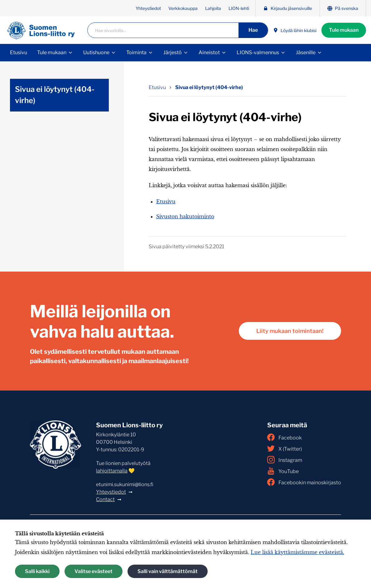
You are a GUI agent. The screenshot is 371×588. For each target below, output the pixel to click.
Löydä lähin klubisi (295, 30)
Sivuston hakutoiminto (185, 216)
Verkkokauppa (183, 8)
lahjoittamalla (112, 471)
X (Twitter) (284, 448)
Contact (105, 499)
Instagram (285, 460)
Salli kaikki (37, 571)
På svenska (343, 8)
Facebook (284, 437)
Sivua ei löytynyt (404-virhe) (55, 95)
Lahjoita (213, 8)
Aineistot (209, 52)
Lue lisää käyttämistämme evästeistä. (297, 552)
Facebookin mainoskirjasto (304, 482)
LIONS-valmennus (258, 52)
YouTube (283, 471)
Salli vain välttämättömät (168, 571)
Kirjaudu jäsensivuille (288, 8)
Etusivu (19, 52)
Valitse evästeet (94, 571)
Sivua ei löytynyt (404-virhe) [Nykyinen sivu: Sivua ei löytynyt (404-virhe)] (209, 87)
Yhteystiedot (148, 8)
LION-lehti (239, 8)
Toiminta (136, 52)
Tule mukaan (344, 30)
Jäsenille (306, 52)
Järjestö (173, 52)
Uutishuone (96, 52)
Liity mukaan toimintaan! (290, 331)
